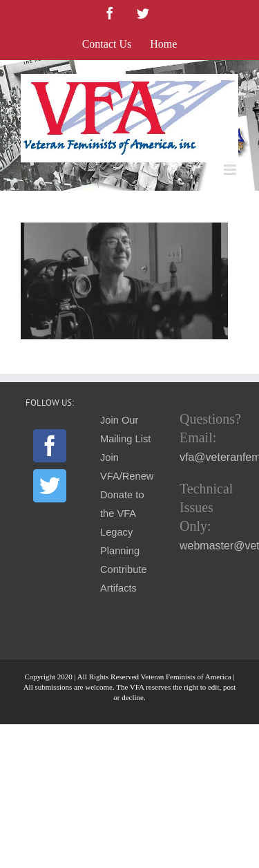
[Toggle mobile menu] (231, 170)
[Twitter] (50, 486)
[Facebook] (50, 446)
